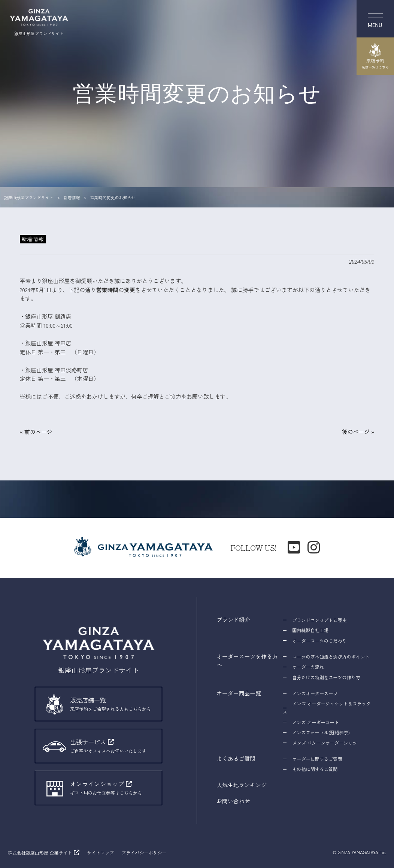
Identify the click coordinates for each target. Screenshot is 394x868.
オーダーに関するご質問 (317, 759)
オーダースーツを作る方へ (247, 660)
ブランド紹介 (233, 620)
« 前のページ (36, 432)
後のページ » (358, 432)
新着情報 (33, 239)
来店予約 (375, 56)
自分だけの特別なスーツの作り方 (326, 677)
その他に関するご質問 (315, 769)
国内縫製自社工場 (310, 630)
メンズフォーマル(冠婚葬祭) (321, 732)
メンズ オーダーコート (315, 722)
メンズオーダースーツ (315, 693)
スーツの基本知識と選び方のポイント (331, 657)
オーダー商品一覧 (239, 693)
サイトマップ (100, 852)
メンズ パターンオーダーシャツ (325, 743)
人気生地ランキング (242, 785)
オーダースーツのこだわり (319, 641)
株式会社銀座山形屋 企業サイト (40, 852)
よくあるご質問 (236, 758)
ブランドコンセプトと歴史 (319, 620)
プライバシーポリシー (144, 852)
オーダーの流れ (308, 667)
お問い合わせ (233, 801)
